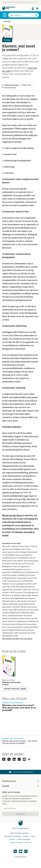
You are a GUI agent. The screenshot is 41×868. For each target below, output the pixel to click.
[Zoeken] (21, 15)
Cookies (12, 839)
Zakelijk (20, 786)
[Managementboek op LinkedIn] (15, 851)
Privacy (33, 836)
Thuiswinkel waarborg (20, 833)
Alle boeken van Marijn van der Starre (17, 639)
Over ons (28, 843)
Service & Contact (16, 843)
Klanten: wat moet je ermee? (11, 683)
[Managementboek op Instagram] (26, 851)
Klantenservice (20, 781)
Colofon (26, 836)
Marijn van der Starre (12, 85)
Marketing (7, 21)
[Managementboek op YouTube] (21, 851)
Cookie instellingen (23, 839)
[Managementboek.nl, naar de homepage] (9, 9)
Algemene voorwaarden (13, 836)
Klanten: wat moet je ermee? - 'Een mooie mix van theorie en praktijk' (19, 708)
